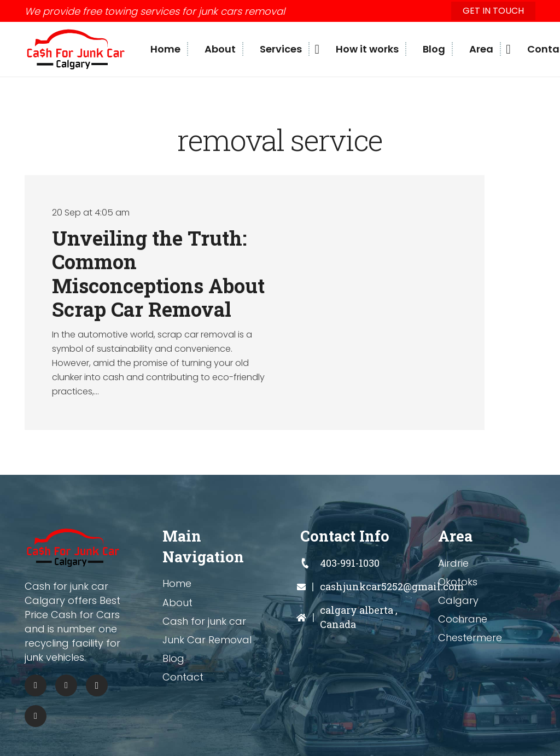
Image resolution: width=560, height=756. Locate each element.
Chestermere (470, 638)
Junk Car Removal (207, 640)
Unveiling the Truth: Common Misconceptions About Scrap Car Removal (158, 274)
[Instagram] (97, 685)
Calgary (458, 600)
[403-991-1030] (310, 563)
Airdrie (453, 563)
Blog (173, 658)
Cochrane (463, 619)
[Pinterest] (66, 685)
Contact (183, 677)
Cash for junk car (204, 621)
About (177, 603)
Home (177, 583)
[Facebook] (36, 685)
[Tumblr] (36, 716)
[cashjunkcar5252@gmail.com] (310, 587)
